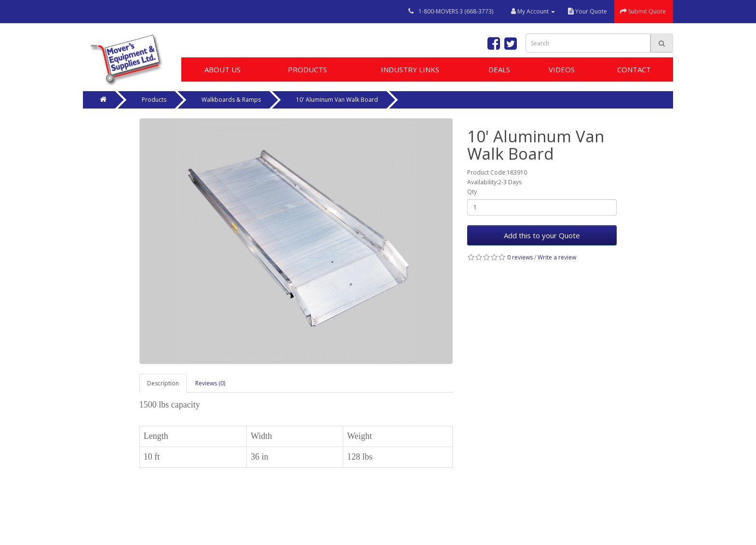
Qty (472, 192)
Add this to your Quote (542, 235)
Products (307, 69)
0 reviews (520, 257)
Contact (634, 69)
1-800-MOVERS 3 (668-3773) (456, 11)
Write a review (557, 257)
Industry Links (410, 69)
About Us (223, 69)
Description (163, 383)
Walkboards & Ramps (231, 100)
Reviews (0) (210, 383)
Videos (562, 69)
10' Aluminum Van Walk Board (337, 100)
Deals (499, 69)
